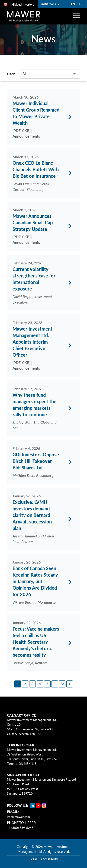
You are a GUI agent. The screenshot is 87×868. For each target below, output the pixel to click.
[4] (40, 681)
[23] (62, 681)
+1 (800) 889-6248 (20, 825)
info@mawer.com (18, 814)
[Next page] (70, 681)
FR (81, 4)
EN (73, 4)
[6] (55, 681)
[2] (25, 681)
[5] (47, 681)
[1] (18, 681)
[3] (32, 681)
